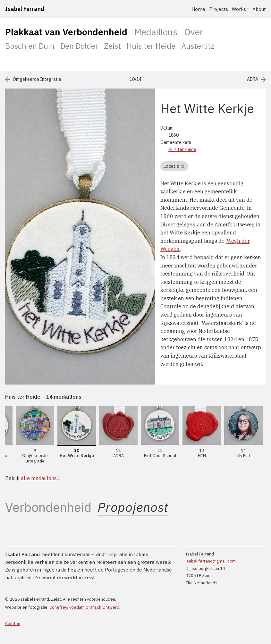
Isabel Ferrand (25, 9)
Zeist (112, 46)
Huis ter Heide (151, 46)
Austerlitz (198, 46)
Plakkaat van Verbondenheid (66, 32)
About (259, 9)
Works (239, 9)
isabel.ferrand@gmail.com (211, 561)
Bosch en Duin (30, 46)
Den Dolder (79, 46)
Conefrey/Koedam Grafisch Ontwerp (84, 607)
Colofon (13, 624)
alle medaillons (39, 478)
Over (194, 32)
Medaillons (156, 32)
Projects (219, 9)
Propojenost (133, 507)
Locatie (174, 166)
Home (198, 9)
